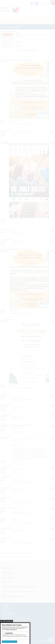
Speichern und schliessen (9, 642)
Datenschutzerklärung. (11, 629)
